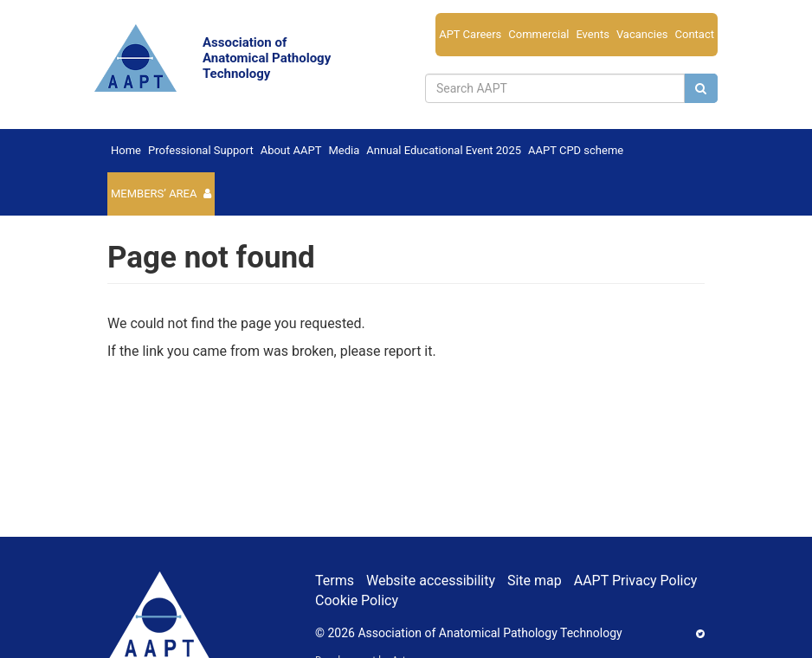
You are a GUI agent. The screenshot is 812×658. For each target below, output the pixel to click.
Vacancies (642, 34)
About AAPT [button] (291, 150)
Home (126, 150)
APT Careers (470, 34)
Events (592, 34)
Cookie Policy (357, 600)
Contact (695, 34)
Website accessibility (431, 581)
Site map (535, 581)
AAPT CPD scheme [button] (576, 150)
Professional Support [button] (201, 150)
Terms (335, 581)
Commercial (538, 34)
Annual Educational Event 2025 (444, 150)
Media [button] (344, 150)
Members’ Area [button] (154, 194)
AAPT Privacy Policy (636, 581)
